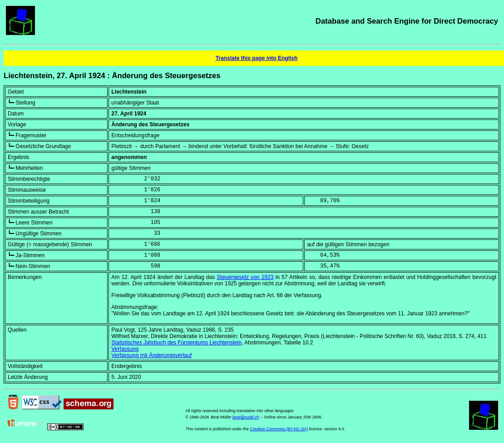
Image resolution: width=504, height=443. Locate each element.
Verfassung (125, 349)
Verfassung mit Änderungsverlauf (151, 355)
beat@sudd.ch (246, 417)
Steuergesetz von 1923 (245, 277)
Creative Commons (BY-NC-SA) (279, 429)
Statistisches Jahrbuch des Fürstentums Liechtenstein (176, 343)
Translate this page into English (257, 58)
